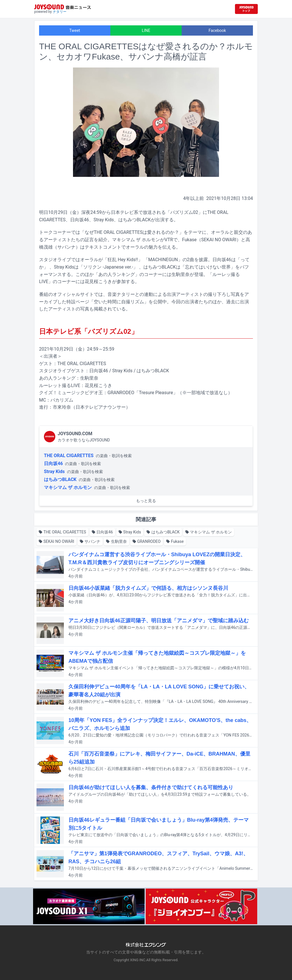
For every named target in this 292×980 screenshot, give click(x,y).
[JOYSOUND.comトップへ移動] (246, 9)
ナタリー (60, 12)
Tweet (75, 30)
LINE (146, 30)
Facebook (217, 30)
